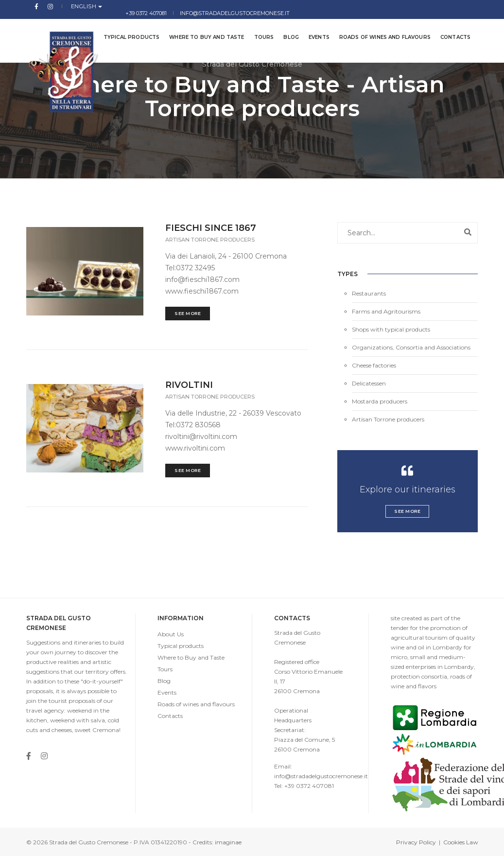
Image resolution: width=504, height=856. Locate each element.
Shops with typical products (391, 329)
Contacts (451, 29)
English (71, 6)
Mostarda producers (380, 401)
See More (188, 313)
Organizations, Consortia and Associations (411, 347)
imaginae (228, 842)
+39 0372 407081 (334, 6)
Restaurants (369, 293)
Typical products (127, 29)
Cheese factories (374, 365)
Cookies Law (461, 842)
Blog (287, 29)
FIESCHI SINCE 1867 (211, 228)
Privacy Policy (416, 842)
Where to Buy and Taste (202, 29)
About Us (171, 634)
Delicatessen (369, 383)
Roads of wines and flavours (380, 29)
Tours (259, 29)
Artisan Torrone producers (210, 240)
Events (314, 29)
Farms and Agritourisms (386, 311)
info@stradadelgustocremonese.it (423, 6)
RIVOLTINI (189, 385)
